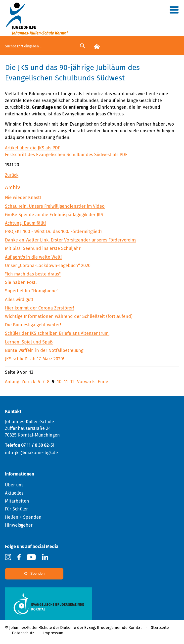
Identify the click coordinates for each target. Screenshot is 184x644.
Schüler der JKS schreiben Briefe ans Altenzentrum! (57, 333)
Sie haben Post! (21, 282)
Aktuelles (14, 493)
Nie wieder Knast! (23, 198)
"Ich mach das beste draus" (33, 274)
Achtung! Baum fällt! (25, 223)
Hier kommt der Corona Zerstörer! (39, 308)
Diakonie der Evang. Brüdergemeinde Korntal (101, 627)
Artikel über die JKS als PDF (33, 148)
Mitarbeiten (17, 501)
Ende (103, 382)
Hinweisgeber (19, 525)
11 (66, 382)
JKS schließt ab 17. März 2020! (34, 359)
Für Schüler (16, 509)
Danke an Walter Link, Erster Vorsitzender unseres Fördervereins (71, 240)
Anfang (12, 382)
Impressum (53, 633)
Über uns (14, 485)
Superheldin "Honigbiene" (32, 291)
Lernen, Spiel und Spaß (29, 342)
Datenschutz (23, 633)
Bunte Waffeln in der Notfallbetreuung (44, 350)
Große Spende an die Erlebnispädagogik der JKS (54, 215)
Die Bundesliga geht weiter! (33, 325)
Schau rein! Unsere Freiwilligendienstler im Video (55, 206)
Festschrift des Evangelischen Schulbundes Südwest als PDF (66, 155)
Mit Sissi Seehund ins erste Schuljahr (43, 248)
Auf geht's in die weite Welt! (33, 257)
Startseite (160, 627)
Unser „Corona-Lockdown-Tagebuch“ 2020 (48, 266)
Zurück (12, 175)
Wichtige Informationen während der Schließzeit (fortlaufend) (69, 316)
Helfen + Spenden (23, 517)
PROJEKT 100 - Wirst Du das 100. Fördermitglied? (54, 232)
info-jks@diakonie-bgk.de (31, 453)
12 (72, 382)
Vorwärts (86, 382)
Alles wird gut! (19, 300)
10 (59, 382)
